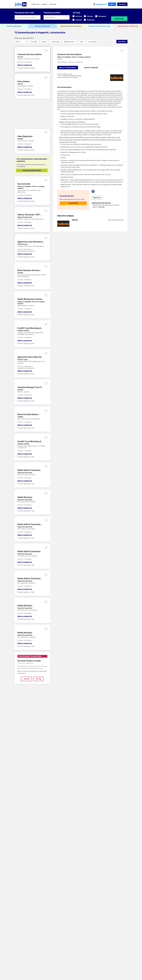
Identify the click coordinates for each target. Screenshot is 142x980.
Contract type (93, 42)
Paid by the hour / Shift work (128, 26)
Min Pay (39, 679)
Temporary (89, 20)
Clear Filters (122, 42)
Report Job (97, 198)
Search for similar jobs (91, 68)
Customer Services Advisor (70, 54)
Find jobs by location (52, 13)
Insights (44, 4)
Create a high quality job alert (34, 170)
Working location (69, 42)
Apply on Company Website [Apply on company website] (68, 68)
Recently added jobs (14, 26)
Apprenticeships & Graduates (71, 26)
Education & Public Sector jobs (99, 26)
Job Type (76, 13)
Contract (77, 20)
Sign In (112, 4)
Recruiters (122, 4)
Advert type (55, 42)
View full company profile (116, 220)
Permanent (101, 16)
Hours (81, 42)
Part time (77, 16)
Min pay (44, 42)
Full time (88, 16)
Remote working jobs (43, 26)
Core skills (34, 42)
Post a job (53, 4)
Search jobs (119, 19)
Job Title (26, 679)
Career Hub (35, 4)
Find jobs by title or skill (24, 13)
